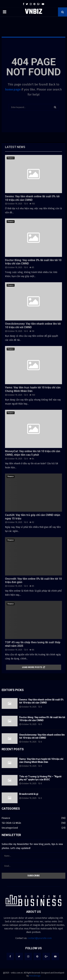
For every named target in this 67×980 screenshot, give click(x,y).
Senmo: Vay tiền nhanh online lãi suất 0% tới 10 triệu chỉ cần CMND (32, 198)
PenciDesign (35, 976)
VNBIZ (34, 12)
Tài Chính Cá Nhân (11, 823)
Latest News (15, 147)
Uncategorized (10, 828)
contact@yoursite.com (40, 938)
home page (13, 89)
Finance (11, 158)
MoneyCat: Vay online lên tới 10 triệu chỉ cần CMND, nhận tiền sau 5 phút (33, 453)
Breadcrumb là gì (29, 794)
